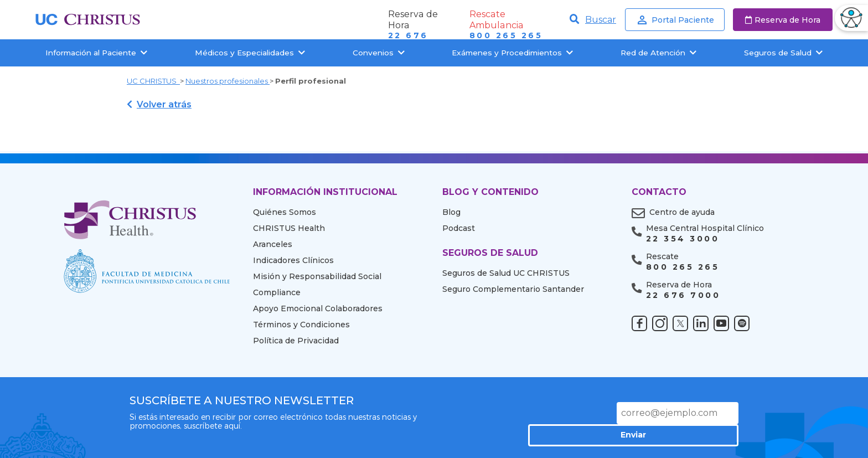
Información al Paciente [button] (96, 53)
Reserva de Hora (783, 20)
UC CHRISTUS (153, 81)
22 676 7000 (683, 295)
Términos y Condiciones (301, 325)
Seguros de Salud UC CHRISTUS (506, 273)
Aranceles (273, 244)
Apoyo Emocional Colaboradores (318, 308)
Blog (451, 212)
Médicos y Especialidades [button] (250, 53)
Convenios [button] (379, 53)
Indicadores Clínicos (293, 260)
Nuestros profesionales (228, 81)
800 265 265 (506, 36)
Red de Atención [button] (658, 53)
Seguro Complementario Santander (513, 289)
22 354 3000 (683, 239)
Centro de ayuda (682, 212)
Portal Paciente (675, 20)
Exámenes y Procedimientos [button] (512, 53)
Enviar (700, 413)
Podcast (459, 228)
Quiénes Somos (285, 212)
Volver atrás (159, 104)
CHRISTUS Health (289, 228)
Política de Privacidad (296, 341)
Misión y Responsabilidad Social (317, 276)
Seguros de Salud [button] (783, 53)
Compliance (277, 292)
